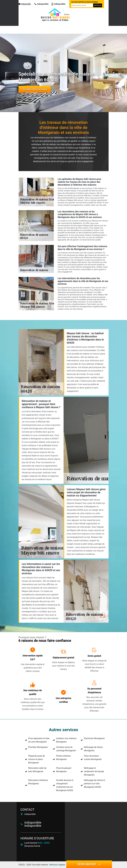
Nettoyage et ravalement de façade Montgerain (94, 771)
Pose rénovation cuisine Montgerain (93, 758)
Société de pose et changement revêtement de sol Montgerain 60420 (65, 785)
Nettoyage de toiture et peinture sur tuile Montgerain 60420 (94, 784)
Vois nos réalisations (35, 90)
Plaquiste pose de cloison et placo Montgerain (37, 759)
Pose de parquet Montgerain (64, 770)
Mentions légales (57, 865)
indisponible (25, 4)
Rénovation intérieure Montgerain (38, 782)
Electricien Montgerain (94, 738)
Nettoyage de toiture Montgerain (93, 749)
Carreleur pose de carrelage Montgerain (66, 749)
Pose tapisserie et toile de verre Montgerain (39, 740)
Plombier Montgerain (38, 747)
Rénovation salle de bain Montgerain (37, 770)
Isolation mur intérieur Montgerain (66, 740)
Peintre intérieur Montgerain (63, 758)
